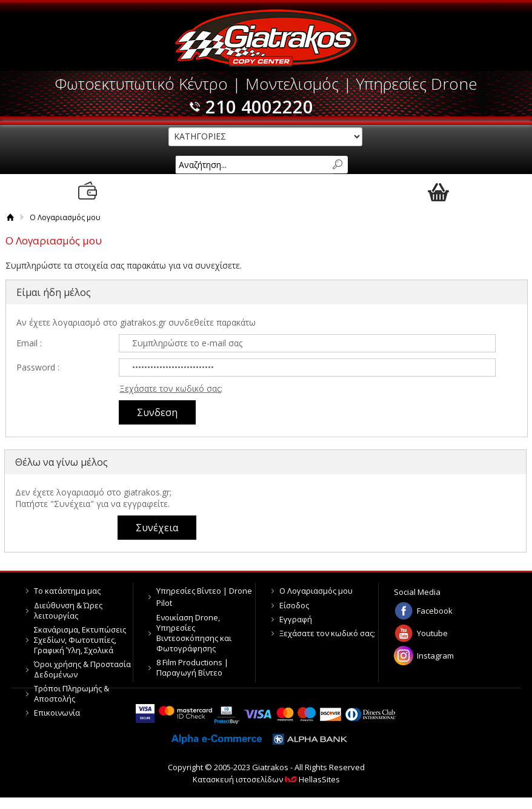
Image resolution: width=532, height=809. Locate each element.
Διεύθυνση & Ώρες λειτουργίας (68, 610)
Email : (29, 343)
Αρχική (10, 217)
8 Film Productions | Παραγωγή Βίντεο (192, 667)
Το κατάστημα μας (67, 591)
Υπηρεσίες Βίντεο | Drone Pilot (204, 597)
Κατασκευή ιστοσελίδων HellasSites (266, 779)
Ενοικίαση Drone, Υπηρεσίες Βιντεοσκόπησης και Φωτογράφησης (194, 633)
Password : (38, 367)
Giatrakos (266, 38)
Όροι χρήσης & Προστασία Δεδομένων (82, 669)
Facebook (435, 611)
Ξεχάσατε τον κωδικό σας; (171, 388)
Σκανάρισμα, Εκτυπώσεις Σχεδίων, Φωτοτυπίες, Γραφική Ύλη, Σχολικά (80, 640)
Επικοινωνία (57, 713)
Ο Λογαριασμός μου (316, 591)
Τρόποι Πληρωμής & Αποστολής (71, 693)
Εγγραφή (296, 619)
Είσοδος (294, 605)
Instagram (435, 656)
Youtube (432, 633)
